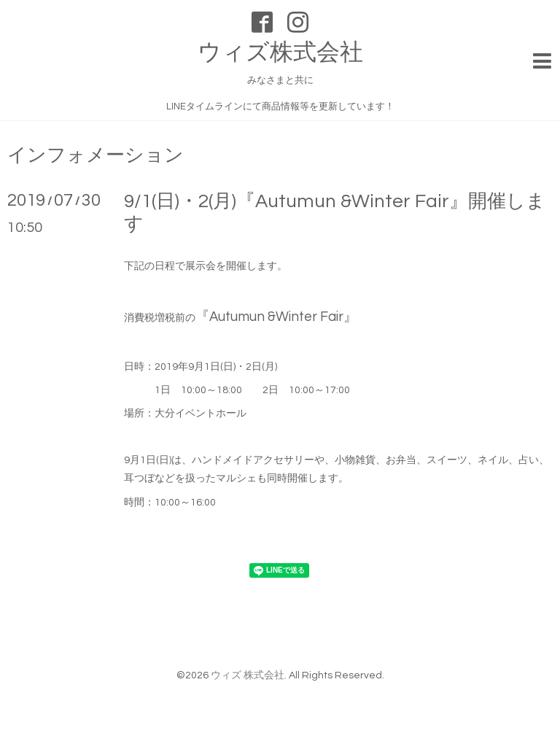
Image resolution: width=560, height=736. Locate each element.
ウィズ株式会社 (280, 53)
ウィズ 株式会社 (248, 675)
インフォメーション (96, 155)
